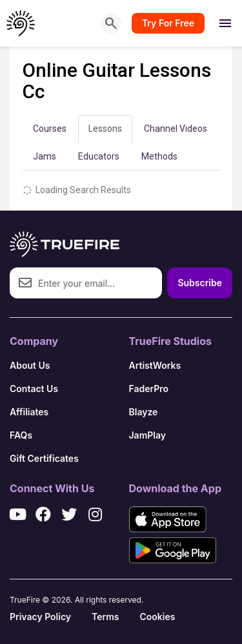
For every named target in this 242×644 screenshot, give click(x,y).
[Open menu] (225, 23)
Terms (105, 617)
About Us (30, 365)
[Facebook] (43, 514)
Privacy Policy (40, 617)
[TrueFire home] (21, 23)
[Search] (111, 23)
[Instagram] (95, 514)
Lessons (105, 129)
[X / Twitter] (69, 514)
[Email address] (86, 283)
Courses (50, 129)
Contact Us (34, 389)
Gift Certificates (44, 458)
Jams (45, 156)
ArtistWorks (155, 365)
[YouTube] (17, 514)
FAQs (21, 435)
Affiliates (29, 412)
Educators (99, 156)
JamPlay (148, 435)
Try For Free (168, 23)
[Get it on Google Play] (173, 550)
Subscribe (200, 283)
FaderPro (149, 389)
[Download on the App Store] (168, 519)
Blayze (144, 412)
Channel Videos (176, 129)
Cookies (157, 617)
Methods (159, 156)
